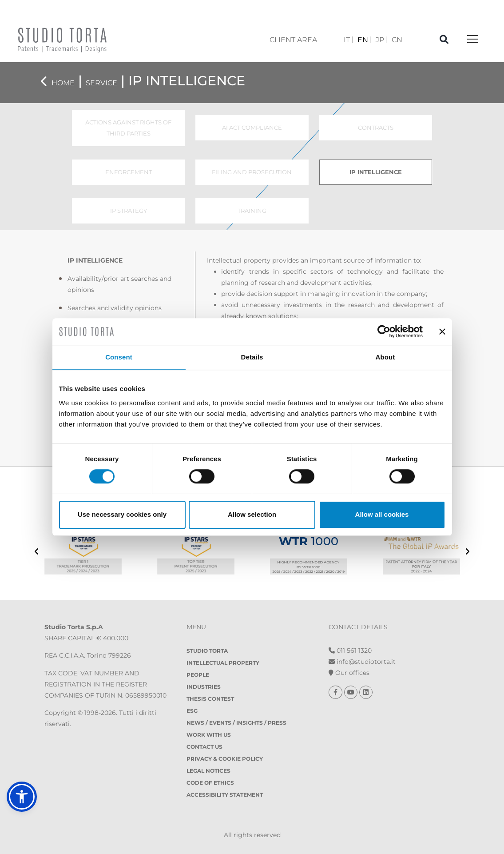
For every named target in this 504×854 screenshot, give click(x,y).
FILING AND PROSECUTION (252, 172)
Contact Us (204, 747)
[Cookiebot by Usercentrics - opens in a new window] (384, 331)
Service (101, 83)
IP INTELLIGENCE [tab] (95, 260)
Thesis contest (210, 699)
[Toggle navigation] (473, 40)
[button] (22, 797)
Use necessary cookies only (122, 514)
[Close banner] (442, 331)
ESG (192, 711)
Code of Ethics (210, 783)
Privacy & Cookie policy (225, 759)
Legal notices (208, 771)
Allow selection (252, 514)
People (198, 675)
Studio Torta (207, 651)
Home (63, 83)
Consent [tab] (119, 357)
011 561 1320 (350, 650)
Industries (204, 687)
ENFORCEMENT (129, 172)
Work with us (209, 735)
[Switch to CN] (397, 40)
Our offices (349, 673)
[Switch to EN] (365, 40)
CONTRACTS (376, 128)
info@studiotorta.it (362, 662)
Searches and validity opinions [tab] (115, 308)
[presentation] (37, 553)
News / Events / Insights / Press (236, 723)
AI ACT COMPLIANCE (252, 128)
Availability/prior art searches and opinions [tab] (119, 284)
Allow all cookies (382, 514)
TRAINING (252, 211)
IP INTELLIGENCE (376, 172)
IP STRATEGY (129, 211)
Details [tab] (252, 357)
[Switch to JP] (382, 40)
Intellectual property (223, 663)
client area (293, 40)
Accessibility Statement (225, 795)
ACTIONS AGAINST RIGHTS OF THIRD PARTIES (128, 128)
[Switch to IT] (349, 40)
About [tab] (385, 357)
